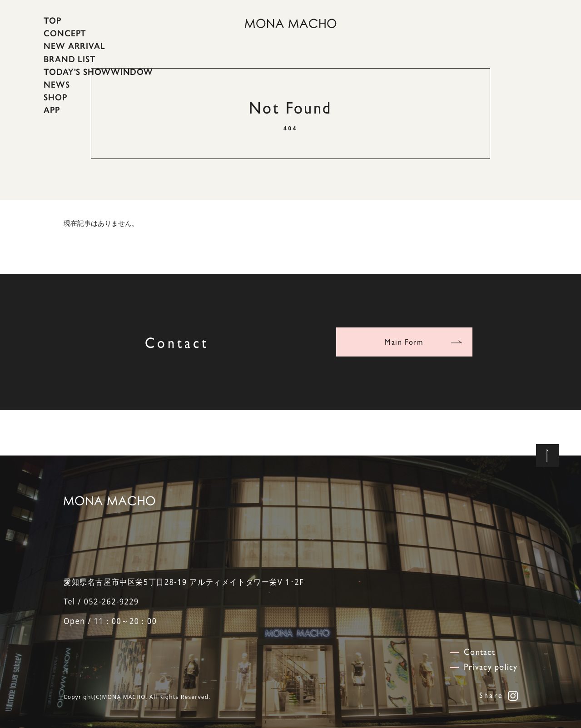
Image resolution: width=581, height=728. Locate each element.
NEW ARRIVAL (74, 46)
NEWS (57, 84)
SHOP (55, 97)
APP (52, 110)
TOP (52, 20)
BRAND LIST (70, 59)
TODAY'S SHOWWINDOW (98, 72)
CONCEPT (65, 33)
